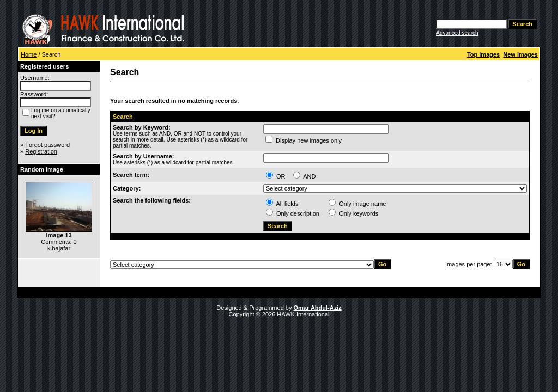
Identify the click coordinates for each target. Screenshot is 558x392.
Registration (41, 151)
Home (29, 54)
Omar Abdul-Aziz (318, 308)
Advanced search (457, 33)
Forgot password (47, 145)
